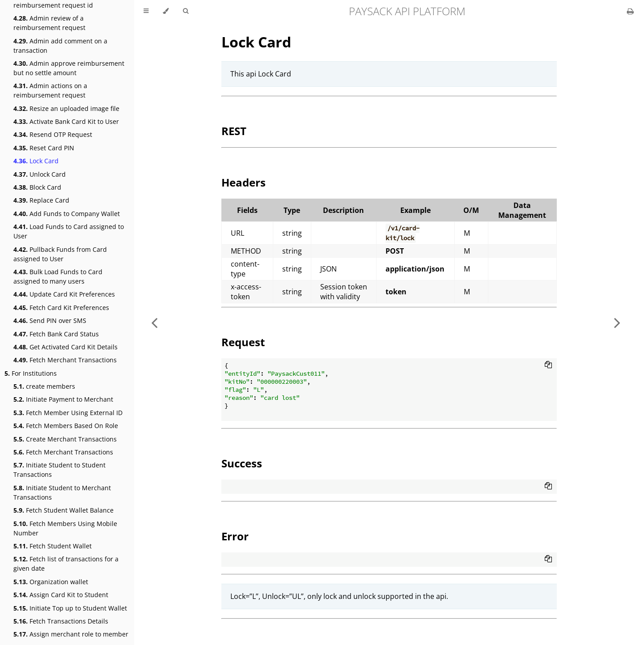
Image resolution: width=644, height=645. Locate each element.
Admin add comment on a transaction (60, 46)
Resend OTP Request (53, 134)
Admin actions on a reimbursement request (50, 90)
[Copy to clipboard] (548, 365)
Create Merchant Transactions (65, 439)
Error (235, 536)
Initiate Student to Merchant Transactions (62, 492)
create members (44, 386)
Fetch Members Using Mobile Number (65, 528)
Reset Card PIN (44, 148)
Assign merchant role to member (71, 634)
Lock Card (36, 161)
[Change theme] (166, 11)
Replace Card (41, 200)
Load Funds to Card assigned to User (69, 231)
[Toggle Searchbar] (186, 11)
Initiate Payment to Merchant (63, 399)
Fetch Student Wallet (53, 546)
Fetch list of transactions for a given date (66, 564)
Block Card (37, 187)
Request (243, 342)
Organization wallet (51, 582)
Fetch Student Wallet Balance (64, 510)
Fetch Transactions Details (61, 621)
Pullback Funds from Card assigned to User (60, 254)
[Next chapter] (617, 322)
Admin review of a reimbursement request (49, 23)
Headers (244, 182)
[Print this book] (630, 11)
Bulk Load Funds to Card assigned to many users (58, 276)
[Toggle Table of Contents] (146, 11)
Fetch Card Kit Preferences (61, 308)
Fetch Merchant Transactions (65, 360)
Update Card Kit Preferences (64, 294)
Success (242, 463)
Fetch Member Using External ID (68, 413)
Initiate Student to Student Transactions (59, 470)
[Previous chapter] (154, 322)
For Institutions (31, 373)
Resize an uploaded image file (66, 108)
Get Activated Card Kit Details (66, 347)
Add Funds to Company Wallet (67, 214)
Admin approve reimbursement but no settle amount (69, 68)
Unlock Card (40, 174)
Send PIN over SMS (50, 320)
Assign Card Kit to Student (61, 595)
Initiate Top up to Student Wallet (70, 608)
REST (234, 131)
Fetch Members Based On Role (66, 426)
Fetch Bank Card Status (56, 334)
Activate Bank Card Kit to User (66, 121)
